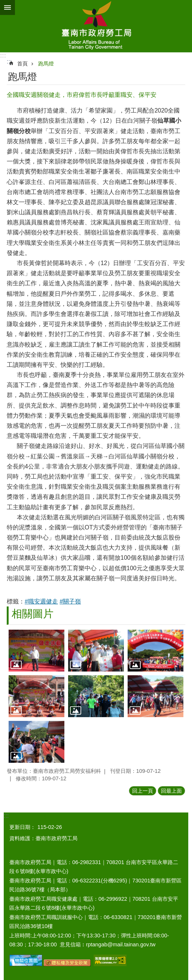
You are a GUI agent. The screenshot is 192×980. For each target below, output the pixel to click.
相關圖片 (33, 614)
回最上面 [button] (171, 791)
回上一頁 (143, 791)
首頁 (22, 64)
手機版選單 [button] (7, 7)
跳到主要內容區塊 (4, 4)
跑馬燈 (46, 64)
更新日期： (22, 827)
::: (3, 56)
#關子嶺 (70, 601)
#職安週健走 (41, 601)
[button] (36, 651)
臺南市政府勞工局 (96, 26)
